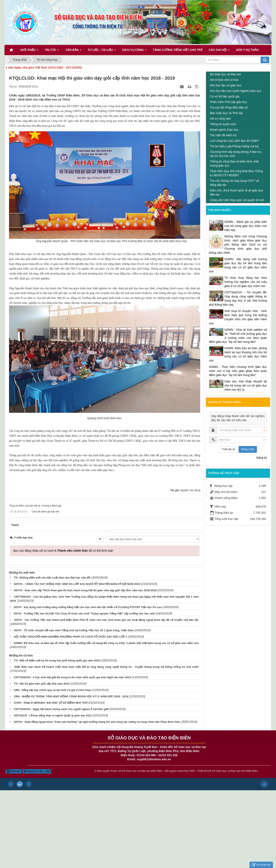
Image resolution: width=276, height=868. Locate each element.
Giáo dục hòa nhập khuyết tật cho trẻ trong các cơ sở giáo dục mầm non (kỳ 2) (246, 385)
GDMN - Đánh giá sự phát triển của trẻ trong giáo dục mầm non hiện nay (246, 226)
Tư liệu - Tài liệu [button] (102, 51)
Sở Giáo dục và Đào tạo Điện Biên (142, 771)
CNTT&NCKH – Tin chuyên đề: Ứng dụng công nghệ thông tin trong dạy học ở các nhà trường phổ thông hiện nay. (238, 298)
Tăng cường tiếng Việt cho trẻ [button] (178, 50)
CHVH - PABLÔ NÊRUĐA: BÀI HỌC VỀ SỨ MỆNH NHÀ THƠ (51, 703)
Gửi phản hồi (261, 865)
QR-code (14, 771)
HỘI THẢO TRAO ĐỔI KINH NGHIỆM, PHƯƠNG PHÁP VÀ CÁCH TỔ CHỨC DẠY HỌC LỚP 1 (70, 637)
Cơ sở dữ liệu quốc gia (225, 96)
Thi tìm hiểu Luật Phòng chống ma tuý (234, 146)
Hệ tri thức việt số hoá (224, 80)
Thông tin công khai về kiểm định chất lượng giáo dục (234, 164)
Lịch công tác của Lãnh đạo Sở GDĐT (235, 141)
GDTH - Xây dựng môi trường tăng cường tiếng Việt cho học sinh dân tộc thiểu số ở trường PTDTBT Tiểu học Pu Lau (88, 607)
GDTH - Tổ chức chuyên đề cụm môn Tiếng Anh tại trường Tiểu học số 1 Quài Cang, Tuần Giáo (74, 630)
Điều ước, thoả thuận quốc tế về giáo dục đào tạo (237, 192)
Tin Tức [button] (52, 51)
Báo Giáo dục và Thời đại (227, 113)
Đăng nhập (248, 449)
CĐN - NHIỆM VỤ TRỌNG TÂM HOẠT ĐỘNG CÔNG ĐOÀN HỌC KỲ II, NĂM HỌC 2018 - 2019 (71, 696)
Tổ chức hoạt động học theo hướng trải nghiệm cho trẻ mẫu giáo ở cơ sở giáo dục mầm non (246, 282)
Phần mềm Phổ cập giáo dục (229, 102)
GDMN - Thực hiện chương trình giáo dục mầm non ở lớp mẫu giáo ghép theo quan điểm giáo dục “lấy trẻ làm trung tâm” (238, 371)
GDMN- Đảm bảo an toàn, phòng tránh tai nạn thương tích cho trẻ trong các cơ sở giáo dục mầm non (238, 354)
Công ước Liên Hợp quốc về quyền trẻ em (237, 200)
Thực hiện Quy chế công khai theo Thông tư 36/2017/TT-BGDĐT (236, 173)
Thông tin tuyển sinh (223, 124)
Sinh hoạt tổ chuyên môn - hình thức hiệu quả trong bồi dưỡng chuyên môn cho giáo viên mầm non (238, 317)
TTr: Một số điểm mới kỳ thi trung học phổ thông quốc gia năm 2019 (57, 660)
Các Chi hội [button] (219, 51)
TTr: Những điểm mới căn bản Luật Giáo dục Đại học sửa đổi (52, 578)
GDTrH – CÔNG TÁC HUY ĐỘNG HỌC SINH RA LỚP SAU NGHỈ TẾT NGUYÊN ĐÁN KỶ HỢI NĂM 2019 (77, 584)
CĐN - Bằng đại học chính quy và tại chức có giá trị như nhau (53, 690)
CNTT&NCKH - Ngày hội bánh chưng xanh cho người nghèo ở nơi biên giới (61, 709)
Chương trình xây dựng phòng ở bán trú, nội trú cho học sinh (236, 154)
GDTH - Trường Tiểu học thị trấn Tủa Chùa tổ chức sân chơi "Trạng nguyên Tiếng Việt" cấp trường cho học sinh (85, 614)
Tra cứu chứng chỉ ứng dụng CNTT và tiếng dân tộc (235, 183)
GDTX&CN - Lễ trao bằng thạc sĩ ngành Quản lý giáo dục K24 (52, 715)
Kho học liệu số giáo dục (226, 85)
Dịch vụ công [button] (134, 51)
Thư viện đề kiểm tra (223, 135)
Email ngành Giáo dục (224, 130)
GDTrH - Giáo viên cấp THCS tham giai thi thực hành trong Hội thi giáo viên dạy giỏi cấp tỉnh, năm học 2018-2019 (85, 590)
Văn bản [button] (73, 51)
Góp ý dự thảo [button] (247, 50)
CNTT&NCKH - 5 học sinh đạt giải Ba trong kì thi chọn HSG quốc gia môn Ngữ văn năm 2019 (72, 677)
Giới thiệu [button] (29, 51)
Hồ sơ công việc (220, 119)
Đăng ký (262, 458)
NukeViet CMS (186, 771)
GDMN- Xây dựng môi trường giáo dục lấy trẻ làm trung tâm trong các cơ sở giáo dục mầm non (238, 265)
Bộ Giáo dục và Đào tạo (225, 74)
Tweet (15, 525)
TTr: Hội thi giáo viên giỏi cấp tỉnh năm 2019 (42, 684)
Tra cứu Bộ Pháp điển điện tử (229, 107)
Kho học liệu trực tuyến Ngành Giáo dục (236, 91)
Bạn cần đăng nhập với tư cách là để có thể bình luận (63, 551)
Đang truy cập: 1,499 (37, 771)
